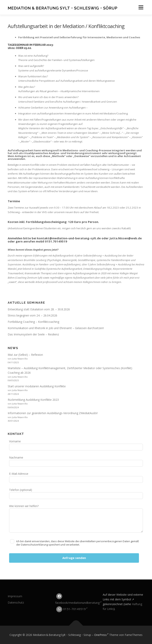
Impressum (15, 596)
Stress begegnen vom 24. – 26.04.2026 (32, 315)
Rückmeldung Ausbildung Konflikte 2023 (33, 400)
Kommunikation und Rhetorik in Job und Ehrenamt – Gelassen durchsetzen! (56, 328)
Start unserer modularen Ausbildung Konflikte (37, 386)
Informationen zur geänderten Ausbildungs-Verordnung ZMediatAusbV (53, 413)
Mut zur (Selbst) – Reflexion (25, 355)
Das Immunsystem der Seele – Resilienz (33, 334)
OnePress (101, 635)
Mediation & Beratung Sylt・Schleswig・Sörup (63, 8)
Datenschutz (16, 602)
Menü (141, 7)
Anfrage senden (74, 558)
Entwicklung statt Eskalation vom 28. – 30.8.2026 (39, 309)
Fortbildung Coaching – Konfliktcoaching (33, 322)
